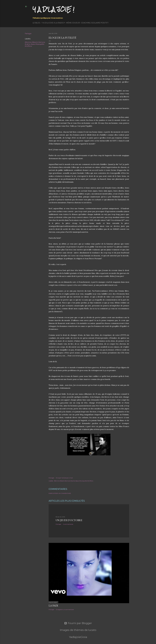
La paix (53, 606)
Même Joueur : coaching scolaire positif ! (87, 23)
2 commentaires (68, 524)
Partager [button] (28, 34)
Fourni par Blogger (78, 623)
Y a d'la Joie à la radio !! (53, 23)
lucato (92, 630)
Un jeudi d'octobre (69, 520)
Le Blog (37, 23)
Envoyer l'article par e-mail (64, 478)
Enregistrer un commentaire (60, 493)
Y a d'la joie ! (53, 9)
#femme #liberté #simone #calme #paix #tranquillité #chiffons (35, 44)
